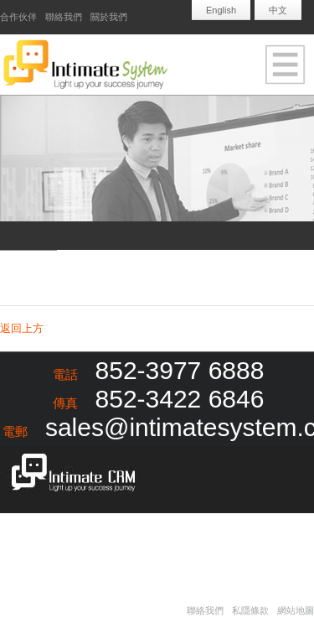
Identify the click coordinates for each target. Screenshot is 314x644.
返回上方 (22, 328)
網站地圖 (296, 610)
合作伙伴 (18, 17)
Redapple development (100, 540)
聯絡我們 (64, 17)
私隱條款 (250, 610)
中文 (278, 10)
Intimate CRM (69, 475)
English (221, 10)
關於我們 (109, 17)
